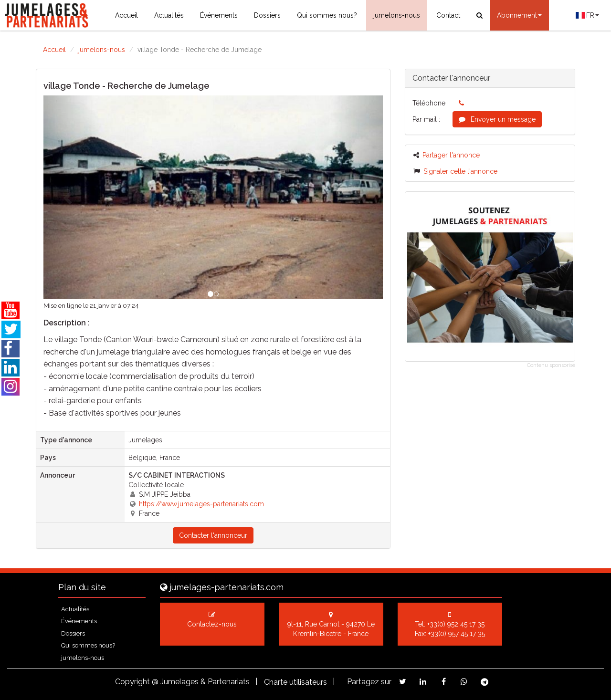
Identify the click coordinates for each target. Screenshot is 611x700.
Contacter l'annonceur (213, 535)
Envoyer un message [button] (497, 119)
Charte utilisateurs (295, 682)
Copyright (132, 682)
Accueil (126, 15)
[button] (69, 197)
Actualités (169, 15)
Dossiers (267, 15)
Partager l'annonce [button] (447, 155)
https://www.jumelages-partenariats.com (201, 504)
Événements (219, 15)
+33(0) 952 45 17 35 (456, 624)
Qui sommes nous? (327, 15)
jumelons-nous (397, 15)
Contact (448, 15)
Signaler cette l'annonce (455, 171)
